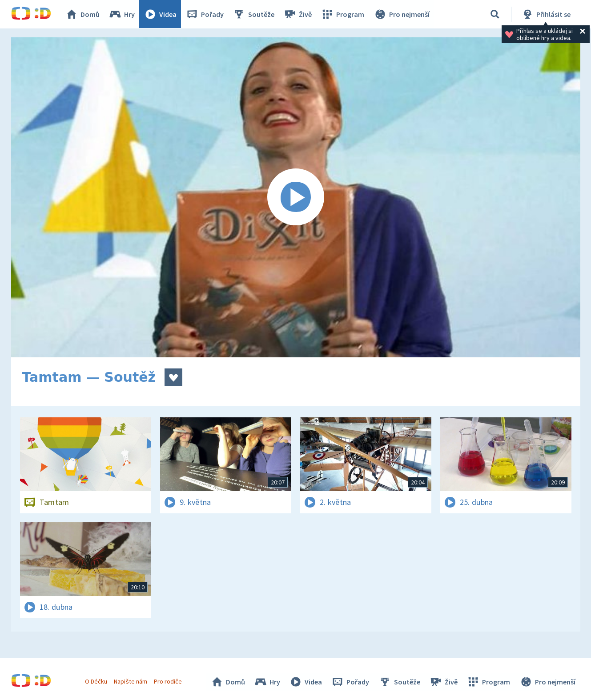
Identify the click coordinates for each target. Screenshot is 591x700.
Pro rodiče (168, 681)
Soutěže (254, 14)
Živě (298, 14)
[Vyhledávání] (495, 14)
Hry (122, 14)
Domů (83, 14)
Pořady (205, 14)
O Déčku (96, 681)
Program (343, 14)
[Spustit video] (296, 197)
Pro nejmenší (402, 14)
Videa (161, 14)
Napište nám (131, 681)
